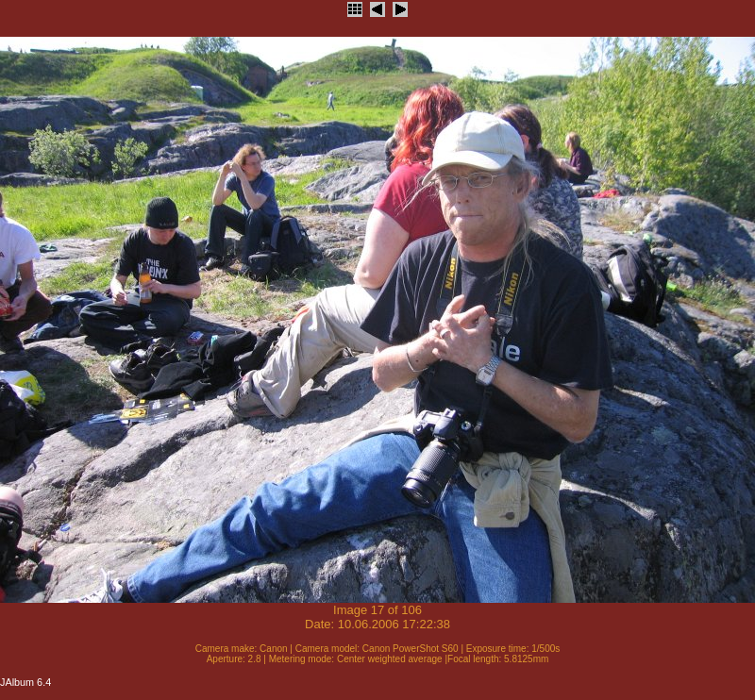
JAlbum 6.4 (25, 682)
